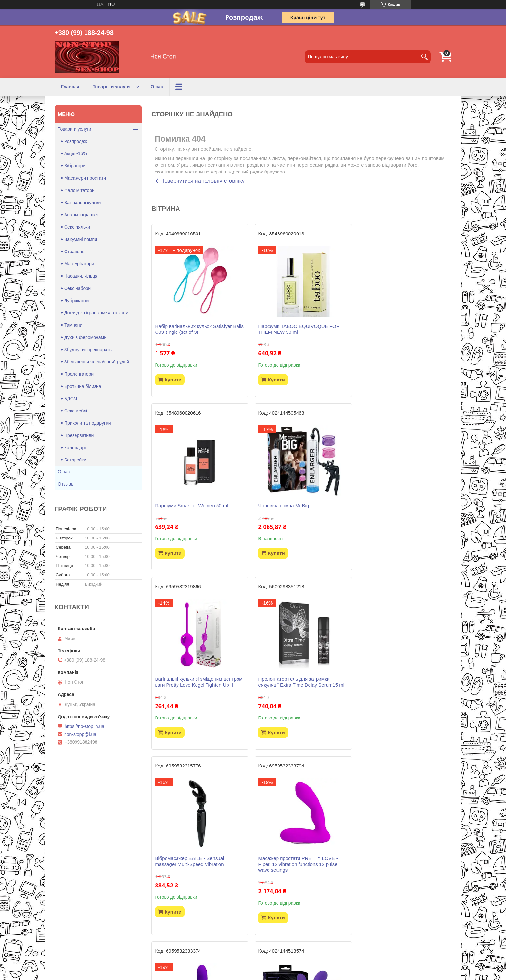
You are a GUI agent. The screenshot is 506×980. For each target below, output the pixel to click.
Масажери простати (85, 178)
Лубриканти (76, 301)
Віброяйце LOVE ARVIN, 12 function (399, 870)
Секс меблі (76, 411)
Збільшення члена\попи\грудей (97, 362)
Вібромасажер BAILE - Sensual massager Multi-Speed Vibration (189, 688)
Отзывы (66, 484)
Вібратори (75, 166)
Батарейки (75, 460)
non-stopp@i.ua (80, 734)
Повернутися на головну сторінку (202, 181)
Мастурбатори (79, 264)
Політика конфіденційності (288, 974)
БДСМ (71, 399)
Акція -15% (76, 153)
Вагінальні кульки (82, 203)
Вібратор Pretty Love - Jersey (391, 685)
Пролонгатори (79, 374)
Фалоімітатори (79, 190)
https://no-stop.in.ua (84, 726)
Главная (70, 87)
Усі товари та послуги (299, 937)
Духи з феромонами (85, 337)
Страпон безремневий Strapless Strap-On (198, 873)
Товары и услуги (111, 87)
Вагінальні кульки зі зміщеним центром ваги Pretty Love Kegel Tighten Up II (301, 508)
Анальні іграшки (81, 215)
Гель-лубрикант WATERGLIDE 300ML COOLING (299, 873)
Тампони (73, 325)
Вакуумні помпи (81, 239)
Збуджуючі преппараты (88, 350)
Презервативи (79, 435)
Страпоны (75, 252)
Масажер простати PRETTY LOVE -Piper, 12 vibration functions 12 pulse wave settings (297, 691)
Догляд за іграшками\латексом (96, 313)
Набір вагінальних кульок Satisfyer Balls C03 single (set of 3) (199, 329)
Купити (173, 380)
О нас (157, 87)
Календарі (75, 448)
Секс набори (77, 288)
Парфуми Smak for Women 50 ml (396, 326)
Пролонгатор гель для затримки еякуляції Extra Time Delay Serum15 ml (402, 508)
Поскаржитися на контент (238, 974)
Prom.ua (283, 968)
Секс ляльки (77, 227)
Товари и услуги (74, 129)
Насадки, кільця (81, 276)
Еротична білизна (83, 386)
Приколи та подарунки (88, 423)
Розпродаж (76, 141)
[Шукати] (424, 57)
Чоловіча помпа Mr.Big (180, 505)
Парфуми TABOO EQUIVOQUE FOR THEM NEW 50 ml (298, 329)
